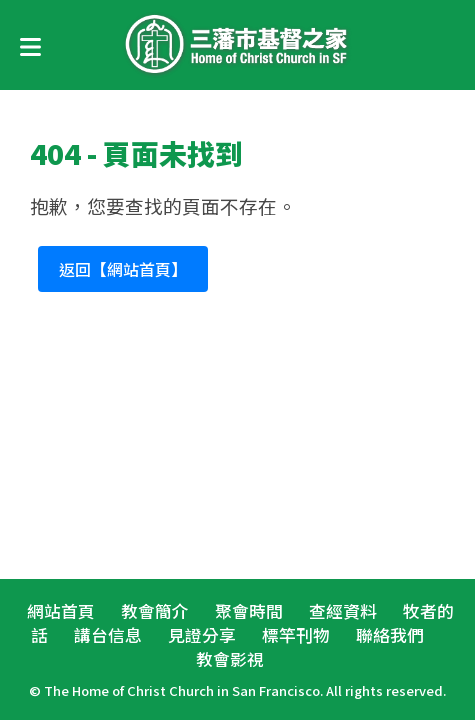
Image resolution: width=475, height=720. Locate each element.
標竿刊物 (296, 635)
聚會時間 (249, 611)
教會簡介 (155, 611)
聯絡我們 (390, 635)
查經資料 (343, 611)
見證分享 (202, 635)
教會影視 (230, 659)
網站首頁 (61, 611)
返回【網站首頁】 (123, 269)
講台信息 (108, 635)
